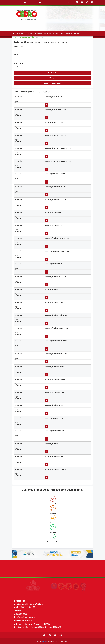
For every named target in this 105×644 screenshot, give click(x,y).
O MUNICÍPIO (29, 34)
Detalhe (17, 55)
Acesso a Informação (27, 37)
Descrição (18, 46)
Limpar (53, 78)
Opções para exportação (52, 83)
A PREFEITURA (20, 34)
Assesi (45, 641)
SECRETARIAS (38, 34)
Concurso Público (69, 34)
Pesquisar (52, 73)
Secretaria (18, 63)
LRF (62, 34)
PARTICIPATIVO (78, 34)
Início (16, 37)
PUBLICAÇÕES (47, 34)
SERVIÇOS (56, 34)
